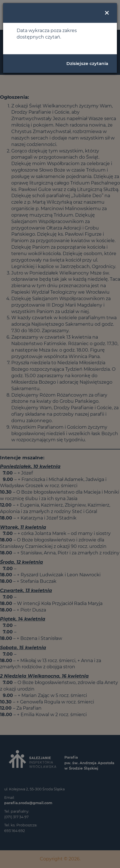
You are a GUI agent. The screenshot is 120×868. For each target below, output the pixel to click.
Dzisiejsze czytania (87, 63)
